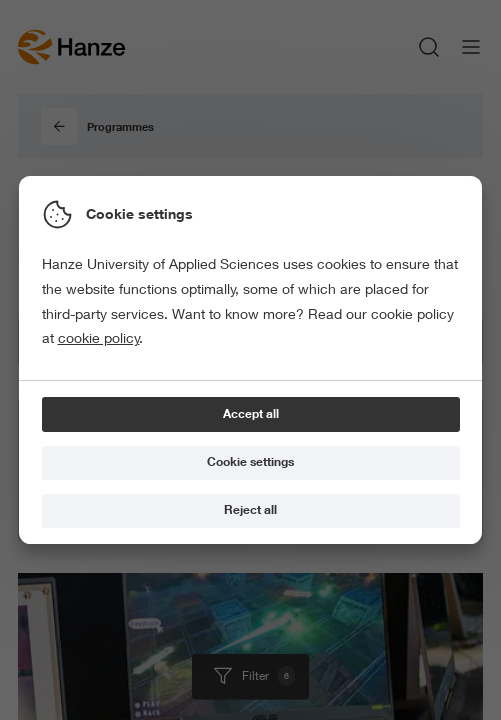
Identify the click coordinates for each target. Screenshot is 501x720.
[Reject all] (251, 511)
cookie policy (99, 338)
